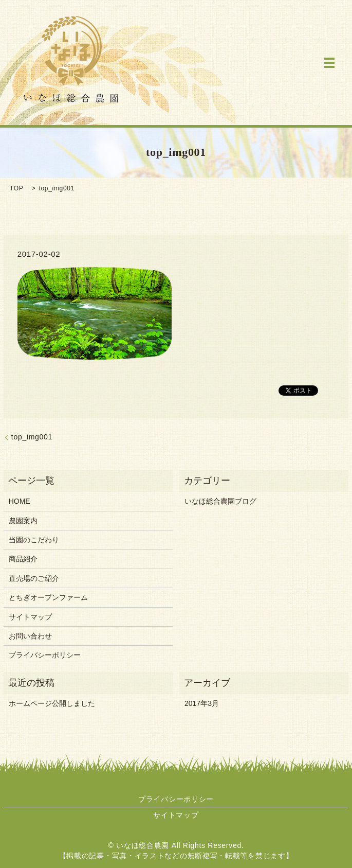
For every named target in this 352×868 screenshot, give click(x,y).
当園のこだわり (34, 540)
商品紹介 (23, 559)
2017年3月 (202, 703)
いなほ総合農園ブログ (220, 501)
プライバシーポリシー (45, 655)
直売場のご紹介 (34, 578)
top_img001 (32, 437)
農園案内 (23, 521)
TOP (17, 188)
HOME (20, 501)
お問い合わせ (30, 636)
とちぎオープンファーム (48, 597)
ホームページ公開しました (52, 703)
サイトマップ (30, 617)
